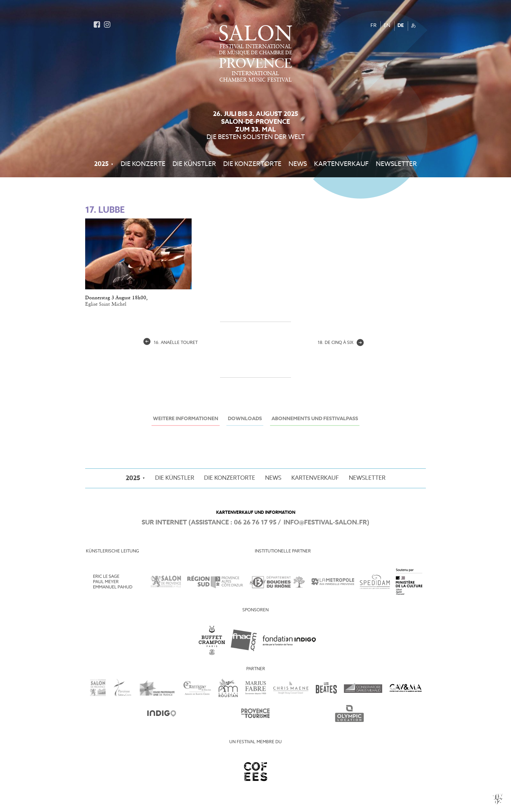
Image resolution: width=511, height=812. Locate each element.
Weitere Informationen (186, 419)
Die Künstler (194, 164)
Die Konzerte (143, 164)
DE (401, 26)
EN (387, 26)
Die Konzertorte (252, 164)
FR (373, 26)
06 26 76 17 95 (255, 523)
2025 (101, 164)
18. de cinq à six (341, 343)
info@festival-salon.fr (325, 523)
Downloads (245, 419)
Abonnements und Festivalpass (315, 419)
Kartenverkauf (341, 164)
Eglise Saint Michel (106, 304)
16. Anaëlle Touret (171, 343)
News (298, 164)
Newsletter (396, 164)
